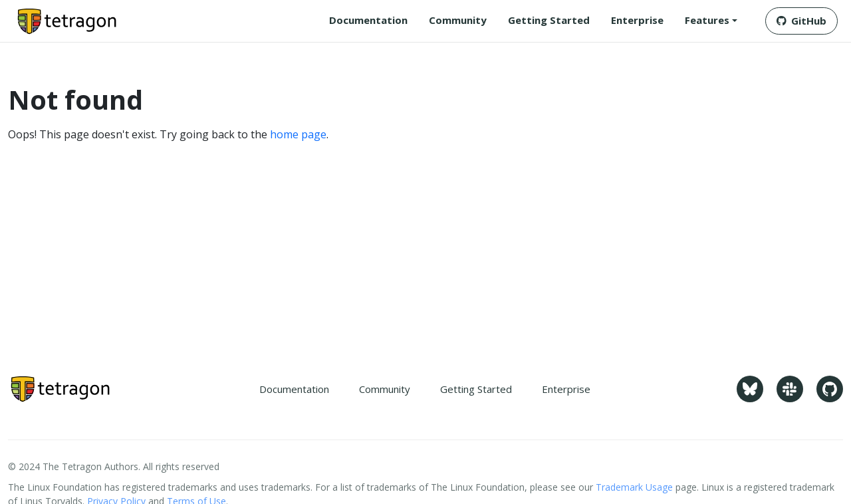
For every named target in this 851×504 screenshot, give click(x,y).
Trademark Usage (634, 487)
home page (298, 134)
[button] (711, 20)
